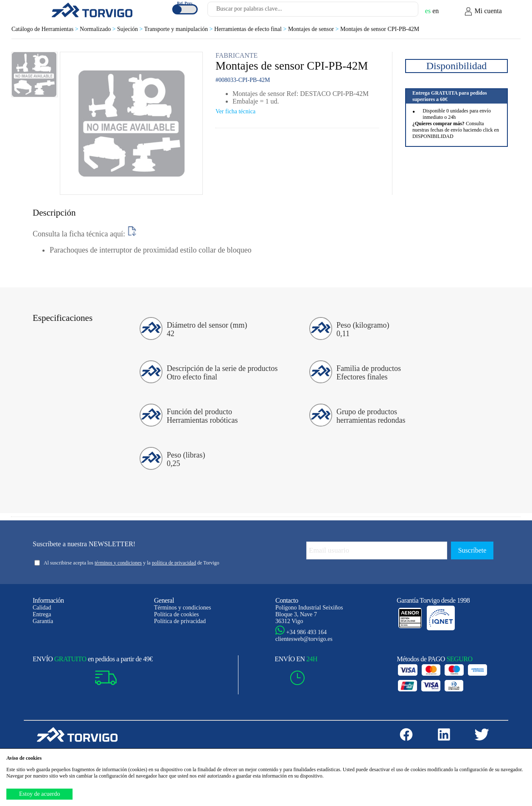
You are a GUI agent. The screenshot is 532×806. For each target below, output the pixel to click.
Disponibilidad (457, 66)
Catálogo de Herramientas (46, 29)
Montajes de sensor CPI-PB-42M (380, 29)
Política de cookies (176, 614)
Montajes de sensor (314, 29)
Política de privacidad (180, 621)
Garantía (43, 621)
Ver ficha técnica (235, 111)
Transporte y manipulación (179, 29)
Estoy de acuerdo (39, 794)
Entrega (42, 614)
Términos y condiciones (183, 608)
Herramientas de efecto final (251, 29)
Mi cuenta (483, 11)
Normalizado (98, 29)
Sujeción (131, 29)
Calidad (42, 608)
